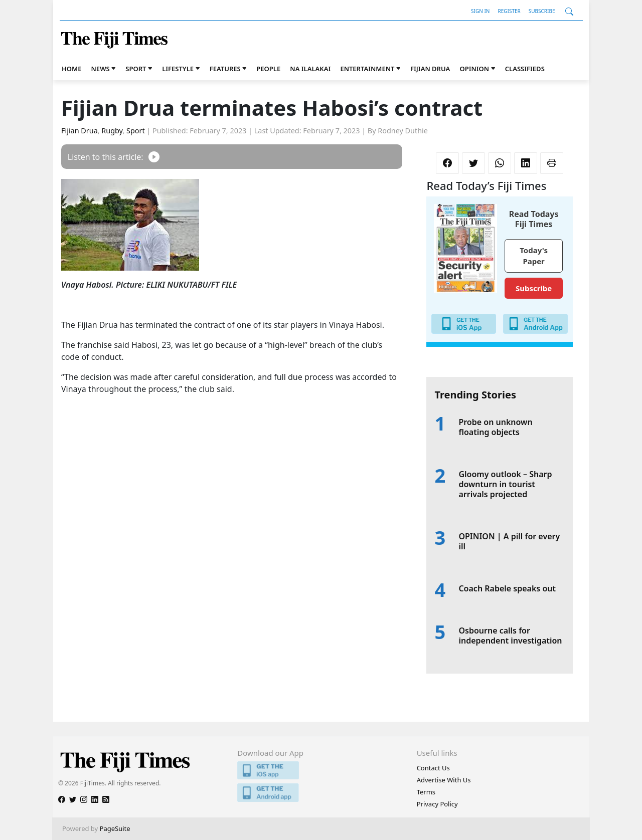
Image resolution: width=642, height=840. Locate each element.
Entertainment (367, 69)
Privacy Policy (437, 804)
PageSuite (115, 828)
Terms (426, 792)
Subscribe (542, 11)
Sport (136, 69)
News (101, 69)
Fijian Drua (430, 69)
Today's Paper (534, 256)
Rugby (112, 131)
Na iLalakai (310, 69)
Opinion (474, 69)
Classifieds (525, 69)
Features (225, 69)
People (268, 69)
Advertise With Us (444, 780)
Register (509, 11)
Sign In (480, 11)
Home (71, 69)
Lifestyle (178, 69)
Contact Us (433, 768)
